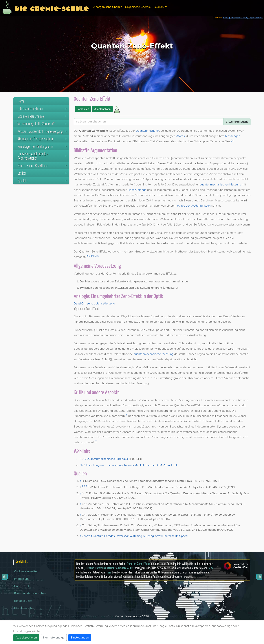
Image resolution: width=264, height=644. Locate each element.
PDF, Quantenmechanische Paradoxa (104, 459)
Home (21, 101)
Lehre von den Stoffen (42, 109)
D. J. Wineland (152, 487)
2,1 (87, 486)
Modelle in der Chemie (42, 116)
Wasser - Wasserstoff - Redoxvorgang (42, 131)
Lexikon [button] (159, 7)
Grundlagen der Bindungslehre (42, 146)
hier (109, 572)
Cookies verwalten (26, 571)
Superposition (219, 163)
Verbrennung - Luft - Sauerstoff (42, 124)
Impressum (21, 579)
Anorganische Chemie (108, 7)
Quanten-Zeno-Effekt (138, 564)
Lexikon (42, 173)
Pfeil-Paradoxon (160, 141)
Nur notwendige (54, 638)
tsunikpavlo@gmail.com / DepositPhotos (243, 18)
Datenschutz (22, 586)
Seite (211, 568)
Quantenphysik (102, 109)
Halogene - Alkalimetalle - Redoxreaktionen (42, 156)
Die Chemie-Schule (52, 8)
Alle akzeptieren (26, 638)
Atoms (180, 136)
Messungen (233, 136)
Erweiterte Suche (237, 122)
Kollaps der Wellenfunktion (193, 206)
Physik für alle (23, 608)
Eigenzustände (137, 190)
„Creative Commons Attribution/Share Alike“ (109, 568)
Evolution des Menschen (30, 594)
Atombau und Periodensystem (42, 139)
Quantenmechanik (147, 131)
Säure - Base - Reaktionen (42, 165)
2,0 (83, 486)
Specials (42, 181)
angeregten (168, 136)
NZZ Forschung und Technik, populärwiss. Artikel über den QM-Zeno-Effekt (129, 465)
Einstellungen (80, 638)
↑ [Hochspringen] (80, 481)
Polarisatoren (166, 322)
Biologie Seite (23, 601)
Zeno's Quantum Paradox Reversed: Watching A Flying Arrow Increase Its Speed (135, 536)
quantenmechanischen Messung (220, 185)
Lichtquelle (131, 322)
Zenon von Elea (220, 141)
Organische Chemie (138, 7)
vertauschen (157, 282)
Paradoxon (83, 109)
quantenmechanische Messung (153, 354)
